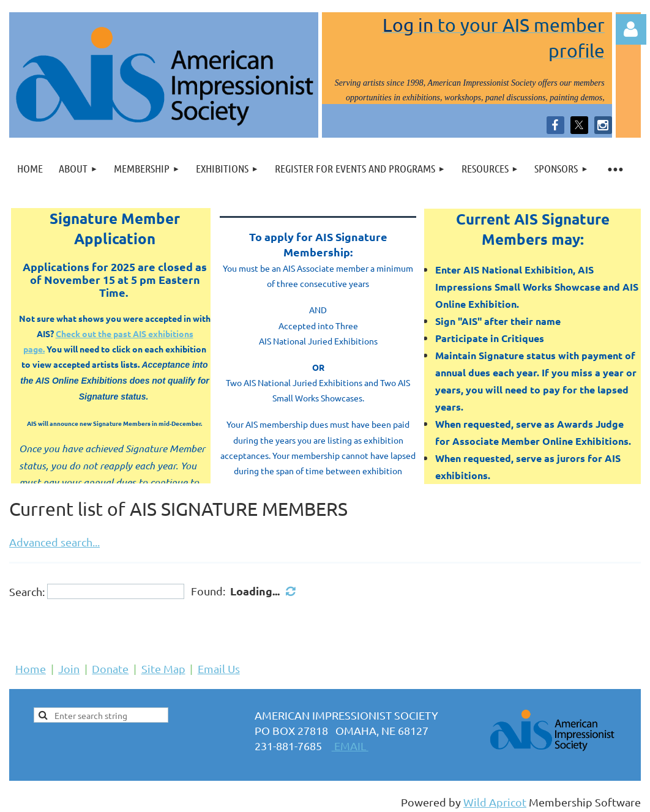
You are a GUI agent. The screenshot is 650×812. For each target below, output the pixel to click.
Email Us (219, 669)
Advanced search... (54, 542)
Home (31, 669)
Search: (27, 591)
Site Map (163, 669)
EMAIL (350, 746)
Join (69, 669)
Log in (631, 29)
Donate (110, 669)
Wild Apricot (495, 802)
